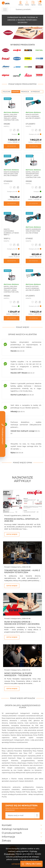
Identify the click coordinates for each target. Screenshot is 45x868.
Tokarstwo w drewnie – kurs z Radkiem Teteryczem (22, 571)
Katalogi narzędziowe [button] (22, 829)
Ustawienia (17, 864)
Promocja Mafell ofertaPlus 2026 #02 (21, 520)
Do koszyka (12, 146)
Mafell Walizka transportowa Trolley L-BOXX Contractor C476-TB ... (11, 118)
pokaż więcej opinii (22, 463)
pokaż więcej (23, 327)
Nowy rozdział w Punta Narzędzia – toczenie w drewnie (18, 675)
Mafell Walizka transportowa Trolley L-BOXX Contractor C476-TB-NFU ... (33, 176)
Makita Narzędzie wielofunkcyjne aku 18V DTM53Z (33, 231)
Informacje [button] (22, 837)
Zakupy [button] (22, 840)
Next (40, 33)
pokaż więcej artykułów (23, 698)
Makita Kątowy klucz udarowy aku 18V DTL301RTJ (33, 288)
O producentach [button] (22, 833)
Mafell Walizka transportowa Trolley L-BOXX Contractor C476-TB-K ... (11, 290)
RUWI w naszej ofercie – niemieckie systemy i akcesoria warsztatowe (22, 624)
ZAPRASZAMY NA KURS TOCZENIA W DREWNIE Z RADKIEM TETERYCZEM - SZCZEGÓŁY (22, 20)
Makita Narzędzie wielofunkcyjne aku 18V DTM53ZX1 (11, 174)
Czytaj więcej (12, 534)
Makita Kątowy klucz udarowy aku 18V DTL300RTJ (33, 116)
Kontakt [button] (22, 825)
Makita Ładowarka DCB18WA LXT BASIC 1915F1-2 (11, 232)
